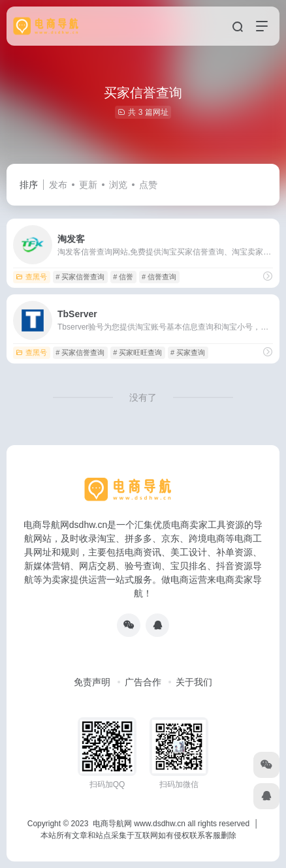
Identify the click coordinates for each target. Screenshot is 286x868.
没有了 (143, 397)
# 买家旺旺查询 (137, 352)
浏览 (118, 185)
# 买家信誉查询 (80, 277)
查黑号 (31, 277)
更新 (88, 185)
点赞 (148, 185)
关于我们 (194, 682)
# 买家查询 (188, 352)
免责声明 (92, 682)
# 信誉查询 (159, 277)
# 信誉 (123, 277)
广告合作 (143, 682)
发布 (58, 185)
